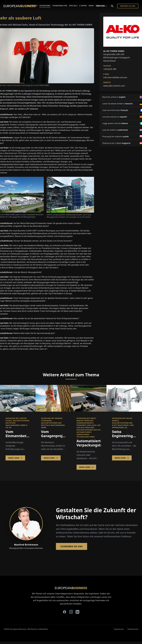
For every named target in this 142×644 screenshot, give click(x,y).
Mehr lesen (15, 458)
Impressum (119, 629)
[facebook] (65, 612)
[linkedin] (77, 612)
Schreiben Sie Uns (72, 546)
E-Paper (83, 6)
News (91, 6)
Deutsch (102, 6)
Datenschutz (133, 629)
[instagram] (71, 612)
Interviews (45, 6)
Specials (73, 6)
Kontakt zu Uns (128, 6)
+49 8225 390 (110, 69)
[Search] (112, 6)
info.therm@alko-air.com (115, 77)
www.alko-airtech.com (114, 86)
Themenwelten (60, 6)
